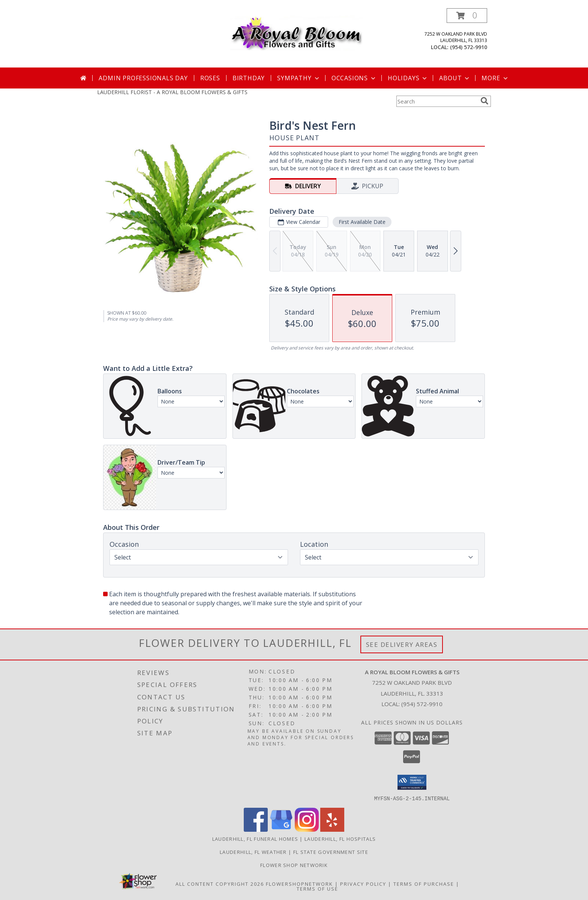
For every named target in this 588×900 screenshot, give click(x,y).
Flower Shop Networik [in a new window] (294, 865)
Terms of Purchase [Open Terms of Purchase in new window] (424, 883)
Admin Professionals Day (143, 78)
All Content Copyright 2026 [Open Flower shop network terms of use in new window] (220, 883)
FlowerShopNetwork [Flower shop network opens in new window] (299, 883)
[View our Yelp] (332, 829)
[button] (467, 16)
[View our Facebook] (256, 829)
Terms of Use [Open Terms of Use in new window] (317, 888)
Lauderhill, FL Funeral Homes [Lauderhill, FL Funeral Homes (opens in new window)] (255, 838)
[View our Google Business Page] (281, 829)
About (455, 78)
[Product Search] (437, 101)
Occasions (354, 78)
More (495, 78)
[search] (484, 101)
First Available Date (362, 222)
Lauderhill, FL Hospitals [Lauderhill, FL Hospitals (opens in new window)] (340, 838)
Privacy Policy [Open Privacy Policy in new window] (363, 883)
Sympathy (299, 78)
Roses (210, 78)
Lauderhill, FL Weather (253, 852)
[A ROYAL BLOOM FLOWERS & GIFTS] (297, 31)
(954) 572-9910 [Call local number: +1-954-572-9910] (469, 47)
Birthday (249, 78)
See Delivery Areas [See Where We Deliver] (402, 644)
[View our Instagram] (307, 829)
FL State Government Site (331, 852)
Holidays (408, 78)
